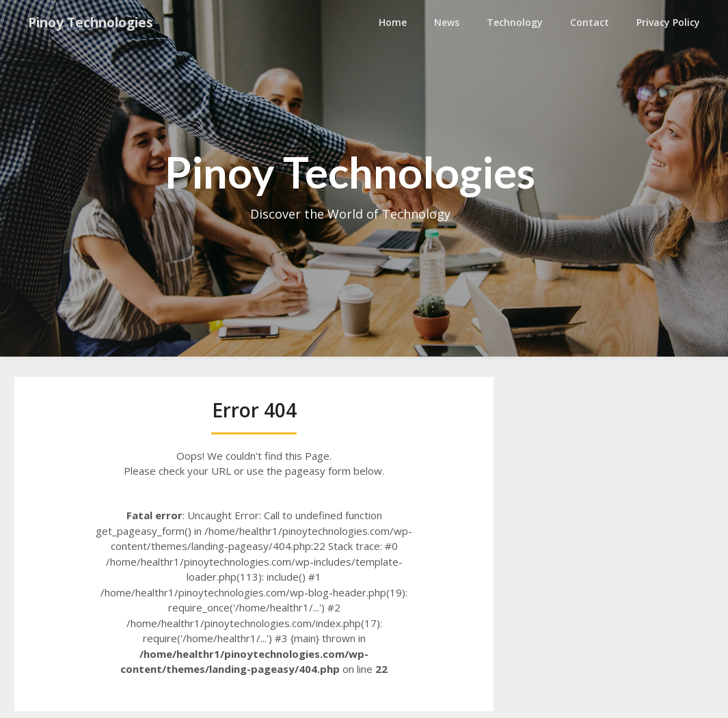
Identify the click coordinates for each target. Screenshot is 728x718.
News (447, 22)
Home (393, 22)
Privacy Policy (668, 22)
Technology (515, 22)
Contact (590, 22)
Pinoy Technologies (97, 22)
